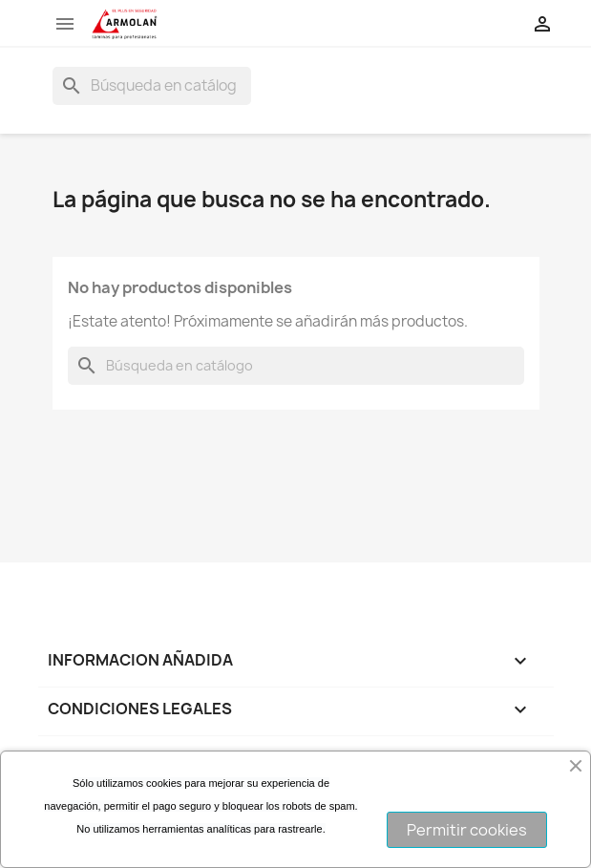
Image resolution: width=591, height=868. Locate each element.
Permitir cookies (467, 830)
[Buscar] (152, 86)
